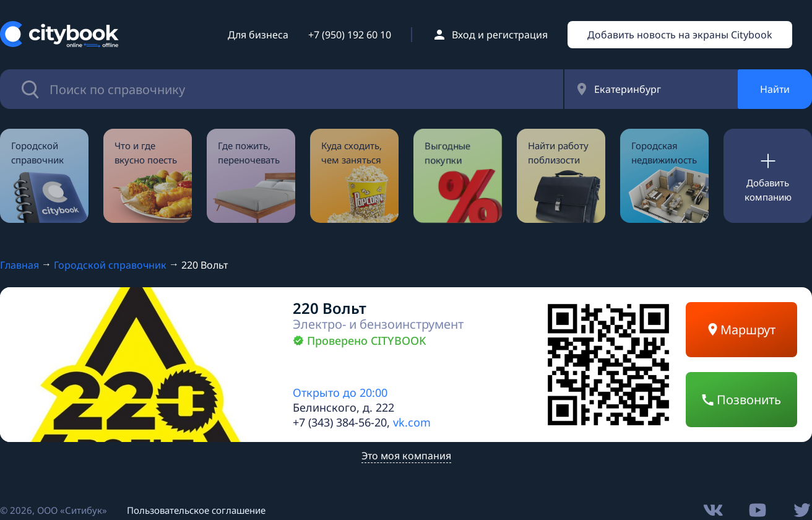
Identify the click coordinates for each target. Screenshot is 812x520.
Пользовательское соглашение (196, 510)
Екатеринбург (628, 89)
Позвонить (741, 400)
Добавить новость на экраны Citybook (680, 35)
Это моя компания (406, 456)
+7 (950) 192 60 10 (350, 35)
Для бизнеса (258, 35)
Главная (19, 265)
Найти (775, 89)
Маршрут (742, 330)
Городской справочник (110, 265)
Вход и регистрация (500, 35)
